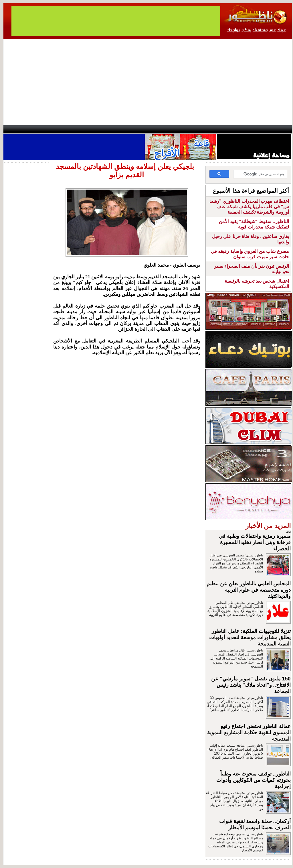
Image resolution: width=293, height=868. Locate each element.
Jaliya (137, 129)
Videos (112, 129)
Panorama (83, 129)
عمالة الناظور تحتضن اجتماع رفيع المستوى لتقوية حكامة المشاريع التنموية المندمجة (249, 733)
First (279, 129)
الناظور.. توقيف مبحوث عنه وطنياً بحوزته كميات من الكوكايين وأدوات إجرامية (254, 780)
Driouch (231, 129)
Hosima (205, 129)
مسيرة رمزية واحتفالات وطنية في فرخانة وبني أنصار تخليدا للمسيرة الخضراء (255, 542)
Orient (181, 129)
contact (20, 129)
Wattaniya (159, 129)
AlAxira (43, 129)
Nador (255, 129)
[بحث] (261, 174)
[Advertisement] (148, 82)
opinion (61, 129)
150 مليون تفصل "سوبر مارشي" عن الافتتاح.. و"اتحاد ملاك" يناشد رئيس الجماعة (251, 685)
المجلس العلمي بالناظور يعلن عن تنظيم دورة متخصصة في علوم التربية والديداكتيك (249, 590)
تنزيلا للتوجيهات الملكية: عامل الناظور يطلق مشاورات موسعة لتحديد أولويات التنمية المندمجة (250, 637)
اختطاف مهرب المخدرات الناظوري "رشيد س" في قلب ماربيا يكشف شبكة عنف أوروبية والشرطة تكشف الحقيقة (249, 207)
